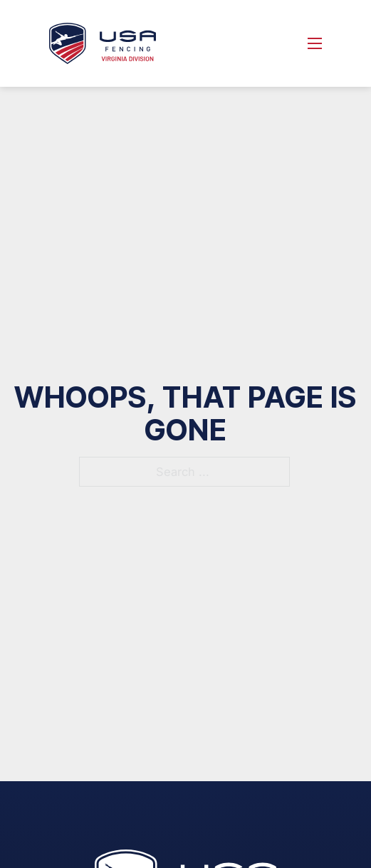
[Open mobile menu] (315, 43)
